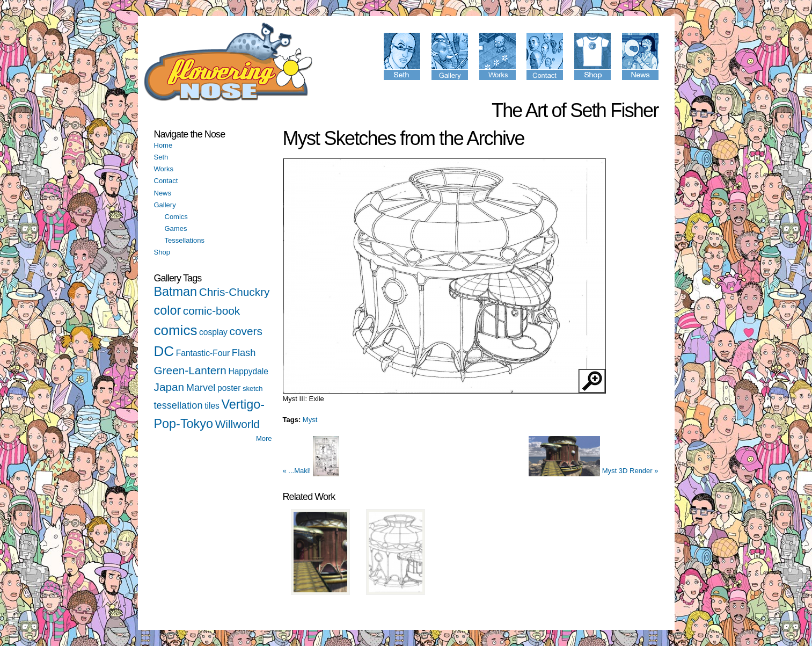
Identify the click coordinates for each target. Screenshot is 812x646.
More (264, 438)
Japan (169, 387)
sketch (253, 389)
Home (163, 145)
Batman (176, 292)
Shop (162, 252)
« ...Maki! (311, 471)
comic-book (211, 311)
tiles (212, 406)
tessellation (178, 405)
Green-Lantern (190, 370)
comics (176, 330)
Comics (176, 217)
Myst (310, 420)
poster (229, 388)
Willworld (237, 424)
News (163, 193)
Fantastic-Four (203, 353)
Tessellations (185, 240)
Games (176, 228)
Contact (166, 181)
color (168, 310)
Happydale (248, 371)
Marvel (201, 388)
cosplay (213, 332)
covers (246, 331)
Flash (244, 353)
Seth (161, 157)
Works (164, 169)
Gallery (165, 205)
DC (164, 351)
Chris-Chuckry (235, 292)
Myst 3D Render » (594, 471)
